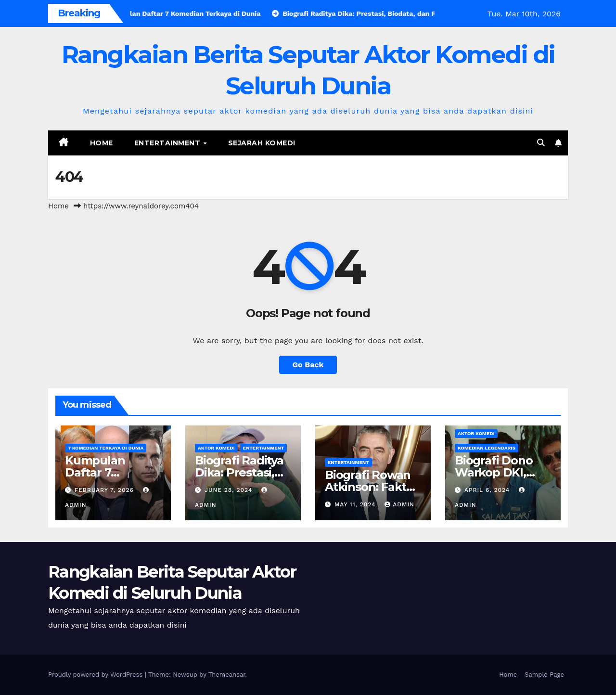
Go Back (308, 365)
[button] (541, 143)
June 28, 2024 (230, 490)
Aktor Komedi (216, 448)
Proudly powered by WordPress (96, 675)
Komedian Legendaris (487, 448)
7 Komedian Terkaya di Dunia (106, 448)
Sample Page (544, 675)
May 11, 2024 (356, 504)
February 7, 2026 (105, 490)
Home (102, 143)
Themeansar (227, 675)
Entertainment (168, 143)
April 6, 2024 (488, 490)
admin (399, 504)
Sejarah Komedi (262, 143)
